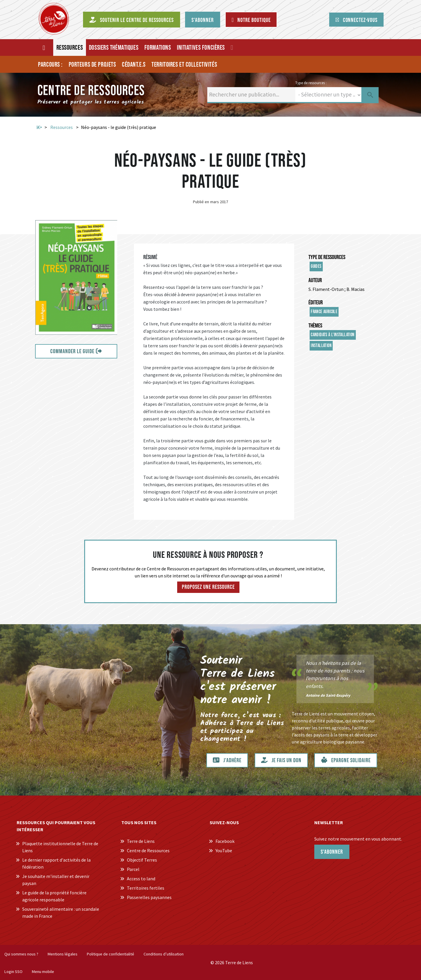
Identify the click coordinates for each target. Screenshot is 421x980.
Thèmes (315, 326)
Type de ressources (327, 257)
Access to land (141, 879)
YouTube (224, 850)
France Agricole (324, 312)
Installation (321, 346)
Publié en (201, 202)
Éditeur (316, 303)
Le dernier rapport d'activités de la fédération (56, 863)
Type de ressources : (311, 83)
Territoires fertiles (146, 888)
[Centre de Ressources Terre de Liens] (54, 19)
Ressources (62, 127)
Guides (316, 266)
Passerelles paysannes (149, 897)
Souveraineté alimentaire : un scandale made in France (61, 912)
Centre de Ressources (148, 850)
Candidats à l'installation (333, 335)
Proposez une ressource (208, 587)
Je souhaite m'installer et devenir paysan (56, 880)
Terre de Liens (141, 841)
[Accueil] (44, 48)
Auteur (315, 280)
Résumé (150, 257)
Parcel (133, 869)
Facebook (225, 841)
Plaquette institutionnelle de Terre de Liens (60, 847)
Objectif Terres (142, 860)
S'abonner (332, 852)
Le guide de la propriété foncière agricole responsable (54, 896)
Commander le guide (72, 351)
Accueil (39, 127)
